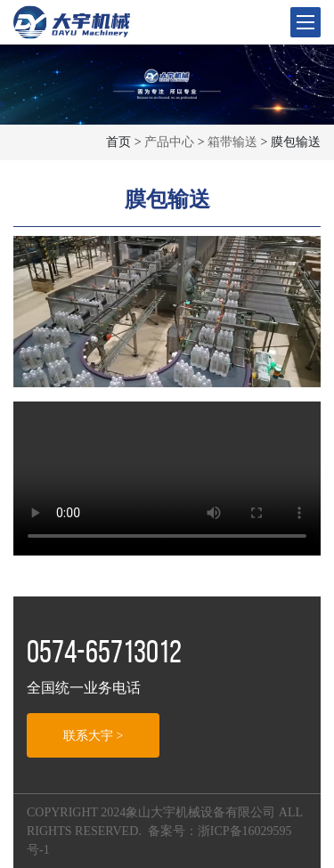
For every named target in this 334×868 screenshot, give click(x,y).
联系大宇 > (93, 736)
